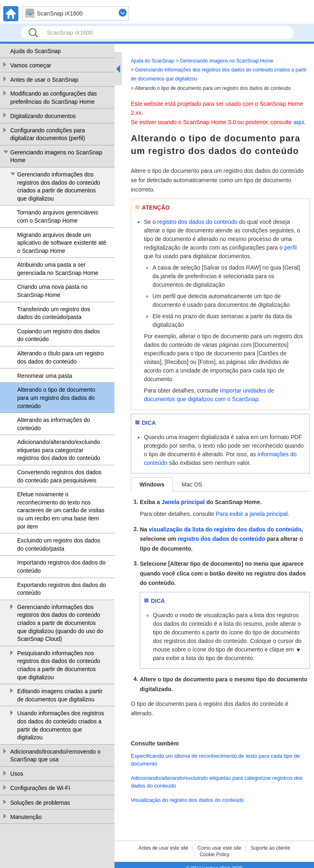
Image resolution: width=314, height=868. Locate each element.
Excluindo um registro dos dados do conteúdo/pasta (59, 544)
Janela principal (183, 502)
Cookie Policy (214, 855)
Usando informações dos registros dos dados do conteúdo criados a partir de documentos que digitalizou (61, 725)
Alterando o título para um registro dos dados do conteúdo (61, 357)
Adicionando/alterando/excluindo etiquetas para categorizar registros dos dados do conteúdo (59, 450)
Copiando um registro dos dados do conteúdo (58, 335)
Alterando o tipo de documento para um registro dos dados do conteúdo (56, 398)
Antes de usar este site (163, 848)
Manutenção (26, 817)
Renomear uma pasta (45, 376)
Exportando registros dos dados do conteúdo (62, 589)
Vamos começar (31, 65)
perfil (290, 248)
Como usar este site (219, 848)
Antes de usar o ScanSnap (44, 80)
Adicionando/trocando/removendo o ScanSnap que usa (55, 756)
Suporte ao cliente (270, 848)
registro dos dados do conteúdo (197, 222)
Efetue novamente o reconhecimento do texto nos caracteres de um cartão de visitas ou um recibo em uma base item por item (61, 510)
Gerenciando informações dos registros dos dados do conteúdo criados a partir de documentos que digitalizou (59, 186)
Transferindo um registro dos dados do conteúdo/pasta (54, 313)
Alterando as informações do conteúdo (54, 424)
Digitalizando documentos (43, 116)
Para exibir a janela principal (252, 514)
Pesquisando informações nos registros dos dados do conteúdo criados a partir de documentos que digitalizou (59, 665)
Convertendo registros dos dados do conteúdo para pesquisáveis (59, 476)
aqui (299, 122)
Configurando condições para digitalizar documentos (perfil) (48, 134)
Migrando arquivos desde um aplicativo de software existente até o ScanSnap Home (62, 243)
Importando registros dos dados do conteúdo (61, 567)
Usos (17, 774)
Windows (152, 484)
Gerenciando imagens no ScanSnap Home (56, 156)
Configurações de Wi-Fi (40, 788)
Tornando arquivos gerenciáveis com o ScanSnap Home (58, 216)
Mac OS (192, 484)
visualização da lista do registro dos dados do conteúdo (225, 529)
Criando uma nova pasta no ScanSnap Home (52, 291)
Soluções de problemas (40, 803)
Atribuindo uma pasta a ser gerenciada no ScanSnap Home (58, 269)
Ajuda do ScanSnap (36, 51)
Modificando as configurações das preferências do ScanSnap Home (54, 98)
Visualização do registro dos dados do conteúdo (187, 800)
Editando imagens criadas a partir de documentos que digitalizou (60, 695)
